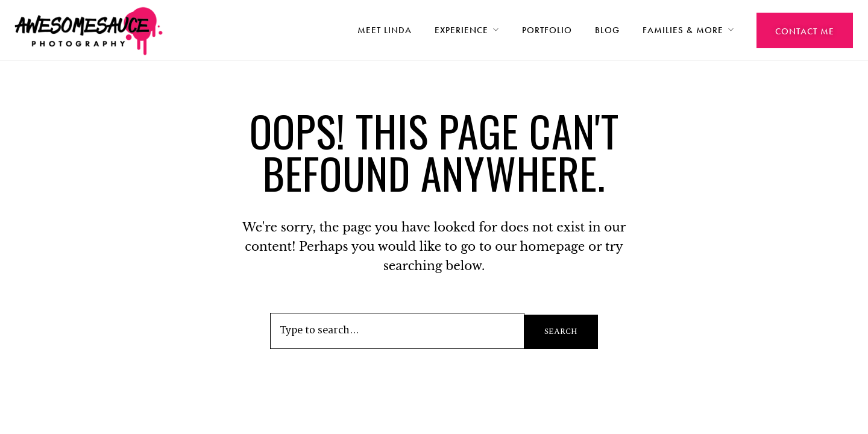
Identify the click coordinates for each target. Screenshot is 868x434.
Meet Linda (385, 30)
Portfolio (547, 30)
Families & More (683, 30)
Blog (607, 30)
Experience (461, 30)
